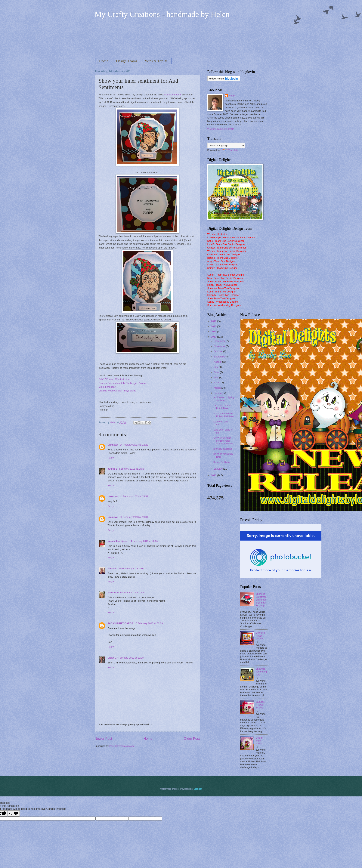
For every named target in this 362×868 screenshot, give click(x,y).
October (219, 351)
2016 (214, 321)
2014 (214, 331)
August (218, 362)
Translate (229, 150)
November (220, 346)
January (219, 469)
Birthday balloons (223, 449)
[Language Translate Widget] (226, 145)
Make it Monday (107, 387)
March (218, 388)
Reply (111, 458)
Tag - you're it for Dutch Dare (222, 407)
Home (104, 61)
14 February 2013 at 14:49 (130, 469)
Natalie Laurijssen (118, 541)
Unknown (113, 445)
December (220, 341)
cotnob (112, 593)
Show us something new (261, 672)
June (217, 372)
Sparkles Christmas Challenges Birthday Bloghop (261, 600)
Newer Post (103, 739)
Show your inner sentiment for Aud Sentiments (223, 441)
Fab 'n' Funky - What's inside (114, 379)
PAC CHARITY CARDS (120, 623)
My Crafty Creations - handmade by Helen (162, 14)
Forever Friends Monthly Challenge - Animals (123, 383)
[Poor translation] (14, 813)
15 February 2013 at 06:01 (133, 568)
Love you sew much (221, 423)
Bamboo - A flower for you (261, 705)
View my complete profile (221, 129)
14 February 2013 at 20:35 (144, 541)
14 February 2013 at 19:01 (134, 517)
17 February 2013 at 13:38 (129, 658)
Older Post (192, 739)
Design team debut (259, 741)
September (220, 357)
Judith (111, 469)
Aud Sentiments (173, 95)
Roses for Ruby (222, 462)
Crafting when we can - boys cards (117, 391)
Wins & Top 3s (156, 61)
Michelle (113, 568)
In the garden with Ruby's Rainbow (224, 415)
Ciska (111, 658)
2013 (214, 337)
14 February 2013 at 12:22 (134, 445)
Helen (232, 96)
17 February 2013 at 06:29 (149, 623)
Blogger (198, 789)
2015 (214, 326)
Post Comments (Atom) (122, 746)
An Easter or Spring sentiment (224, 399)
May (217, 377)
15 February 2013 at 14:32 (131, 593)
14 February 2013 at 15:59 (134, 496)
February (219, 393)
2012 (214, 475)
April (217, 383)
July (216, 367)
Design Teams (127, 61)
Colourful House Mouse (261, 636)
